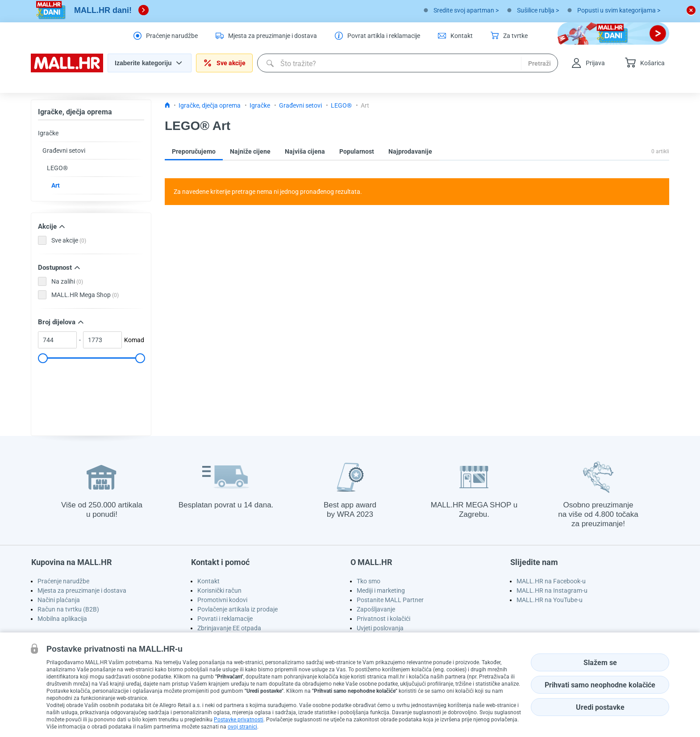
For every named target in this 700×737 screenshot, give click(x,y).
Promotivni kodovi (222, 600)
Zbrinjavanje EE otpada (229, 628)
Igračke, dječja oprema (75, 112)
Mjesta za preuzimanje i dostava (82, 590)
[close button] (691, 10)
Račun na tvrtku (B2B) (68, 609)
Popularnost (357, 151)
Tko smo (369, 581)
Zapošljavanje (376, 609)
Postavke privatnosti (239, 720)
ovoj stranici (242, 727)
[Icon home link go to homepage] (167, 105)
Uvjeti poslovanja (380, 628)
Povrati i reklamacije (225, 619)
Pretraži (540, 63)
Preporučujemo (194, 151)
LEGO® (57, 168)
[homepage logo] (67, 70)
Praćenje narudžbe (63, 581)
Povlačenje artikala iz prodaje (237, 609)
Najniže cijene (250, 151)
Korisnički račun (219, 590)
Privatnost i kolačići (383, 619)
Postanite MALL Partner (390, 600)
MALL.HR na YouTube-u (550, 600)
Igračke (48, 133)
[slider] (42, 358)
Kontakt (208, 581)
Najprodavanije (410, 151)
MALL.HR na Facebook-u (551, 581)
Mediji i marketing (381, 590)
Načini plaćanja (59, 600)
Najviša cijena (305, 151)
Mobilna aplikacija (62, 619)
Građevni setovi (64, 151)
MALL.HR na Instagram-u (552, 590)
